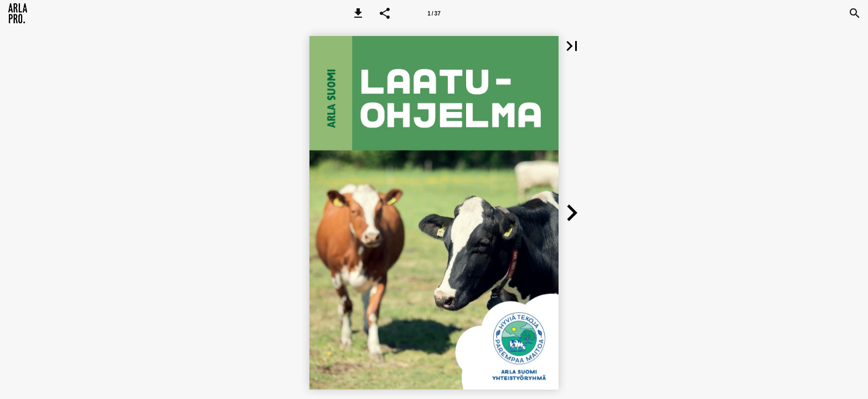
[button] (358, 13)
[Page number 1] (434, 13)
